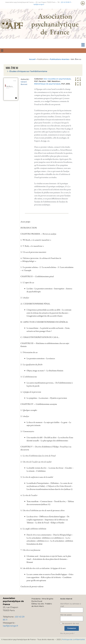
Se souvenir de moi (70, 623)
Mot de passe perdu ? (67, 633)
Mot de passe (66, 615)
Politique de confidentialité (73, 639)
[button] (83, 45)
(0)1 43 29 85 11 (66, 2)
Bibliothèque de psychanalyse (47, 84)
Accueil (32, 59)
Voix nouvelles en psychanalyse (57, 79)
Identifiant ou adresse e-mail (71, 605)
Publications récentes (59, 59)
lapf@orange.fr (39, 4)
